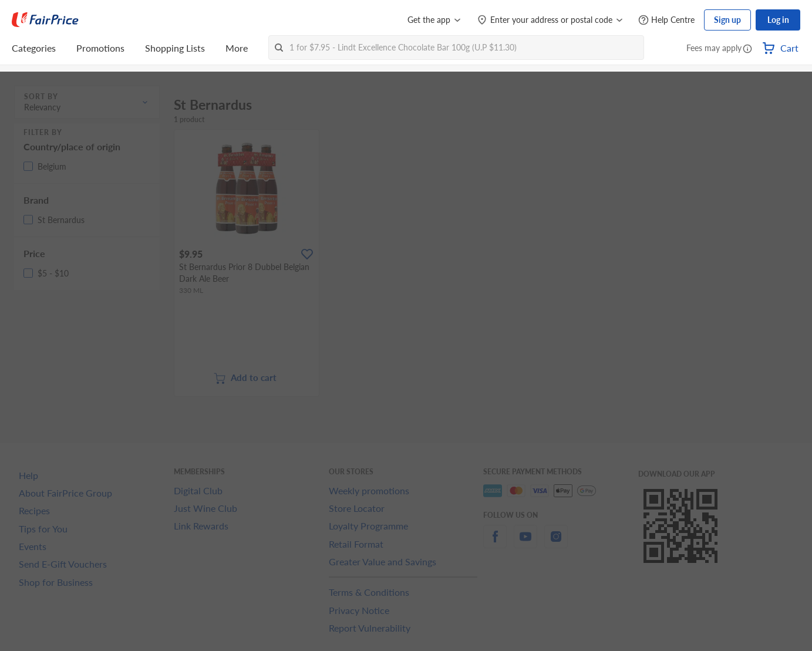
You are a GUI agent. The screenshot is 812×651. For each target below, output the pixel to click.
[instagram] (556, 543)
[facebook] (495, 543)
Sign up (727, 20)
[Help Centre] (666, 20)
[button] (747, 49)
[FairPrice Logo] (45, 20)
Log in (778, 20)
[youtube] (525, 543)
